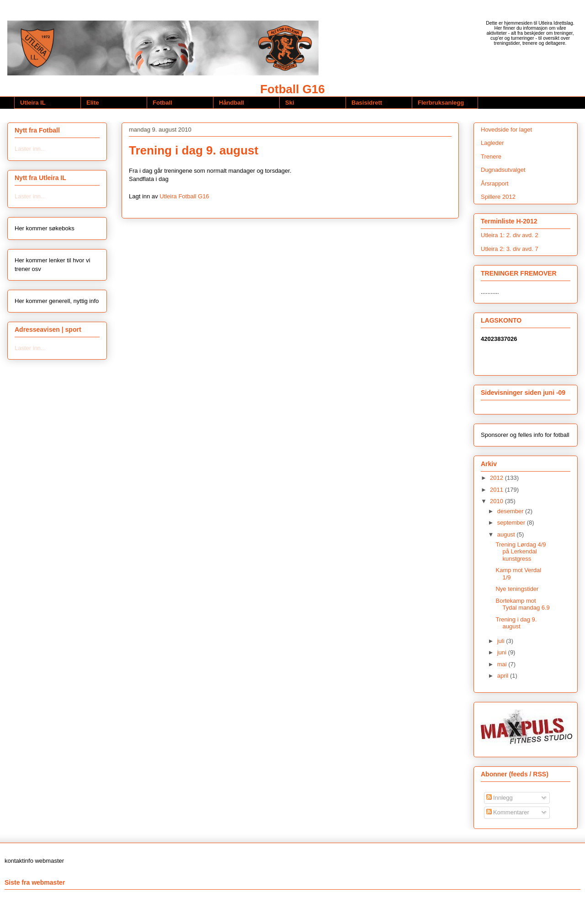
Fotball (162, 103)
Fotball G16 (292, 89)
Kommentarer (508, 812)
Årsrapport (495, 183)
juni (503, 652)
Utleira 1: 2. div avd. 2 (510, 235)
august (507, 534)
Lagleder (492, 143)
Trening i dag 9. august (516, 623)
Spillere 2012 (498, 197)
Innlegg (500, 798)
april (504, 676)
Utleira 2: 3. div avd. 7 (510, 249)
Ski (290, 103)
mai (503, 664)
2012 (497, 478)
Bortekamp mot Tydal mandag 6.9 (522, 604)
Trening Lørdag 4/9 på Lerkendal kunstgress (521, 552)
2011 (497, 490)
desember (511, 511)
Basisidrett (367, 103)
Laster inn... (30, 149)
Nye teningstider (517, 589)
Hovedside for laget (506, 130)
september (512, 523)
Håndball (231, 103)
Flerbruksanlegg (441, 103)
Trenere (491, 157)
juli (502, 641)
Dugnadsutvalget (503, 170)
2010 (497, 501)
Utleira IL (33, 103)
